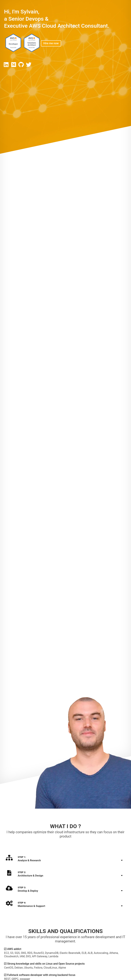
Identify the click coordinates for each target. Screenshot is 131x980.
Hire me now (51, 43)
